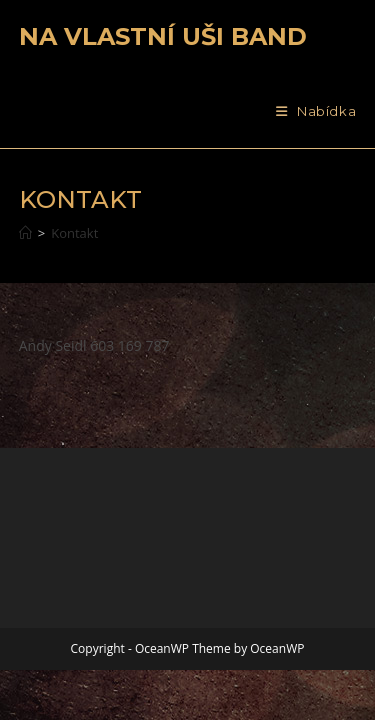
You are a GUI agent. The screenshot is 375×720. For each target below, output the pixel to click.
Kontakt (74, 233)
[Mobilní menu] (316, 111)
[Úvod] (25, 233)
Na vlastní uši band (163, 36)
